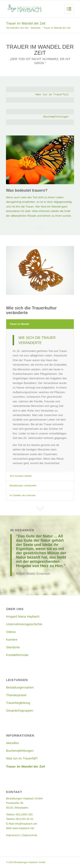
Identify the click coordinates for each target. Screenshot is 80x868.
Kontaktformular (17, 655)
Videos (11, 632)
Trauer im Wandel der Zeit (26, 23)
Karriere (12, 639)
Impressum (13, 835)
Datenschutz (30, 835)
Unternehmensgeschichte (24, 624)
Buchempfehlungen (20, 751)
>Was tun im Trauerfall (52, 95)
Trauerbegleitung (18, 703)
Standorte (13, 647)
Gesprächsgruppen (20, 710)
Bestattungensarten (20, 687)
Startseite (35, 28)
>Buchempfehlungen (55, 117)
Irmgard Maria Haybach (23, 616)
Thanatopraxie (16, 695)
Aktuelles (12, 743)
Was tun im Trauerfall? (22, 758)
